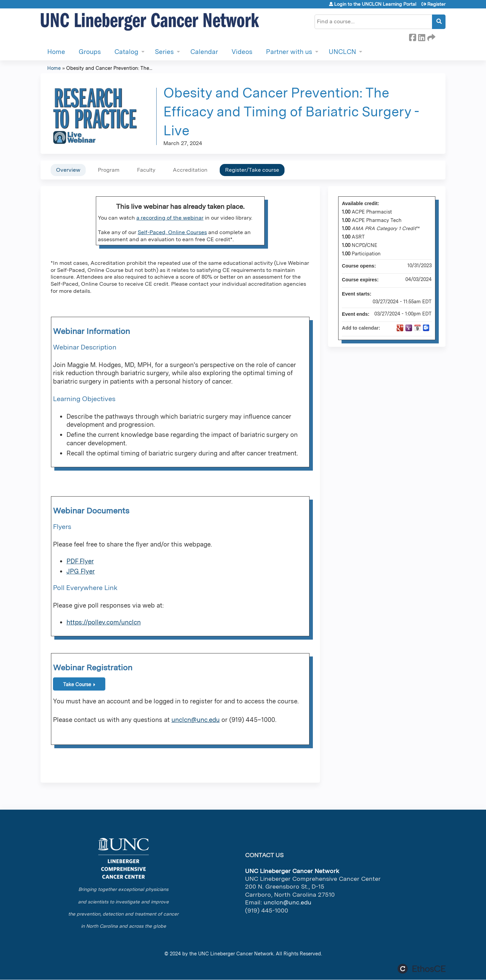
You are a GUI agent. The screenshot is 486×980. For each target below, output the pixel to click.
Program (109, 170)
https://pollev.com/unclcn (104, 622)
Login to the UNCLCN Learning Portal (375, 4)
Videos (242, 52)
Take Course (77, 684)
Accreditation (190, 170)
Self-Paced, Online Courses (172, 232)
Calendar (204, 52)
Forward (431, 36)
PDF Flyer (80, 561)
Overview (68, 170)
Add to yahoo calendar (409, 328)
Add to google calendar (400, 328)
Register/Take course (252, 170)
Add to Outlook (426, 328)
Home (56, 52)
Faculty (146, 170)
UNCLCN (342, 52)
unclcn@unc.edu (196, 720)
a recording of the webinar (170, 218)
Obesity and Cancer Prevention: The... (109, 68)
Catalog (126, 52)
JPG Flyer (81, 571)
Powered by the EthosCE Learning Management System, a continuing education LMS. (422, 969)
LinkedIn (422, 36)
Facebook (412, 36)
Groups (90, 52)
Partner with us (289, 52)
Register (436, 4)
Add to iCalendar (417, 328)
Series (164, 52)
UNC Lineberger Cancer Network (236, 954)
